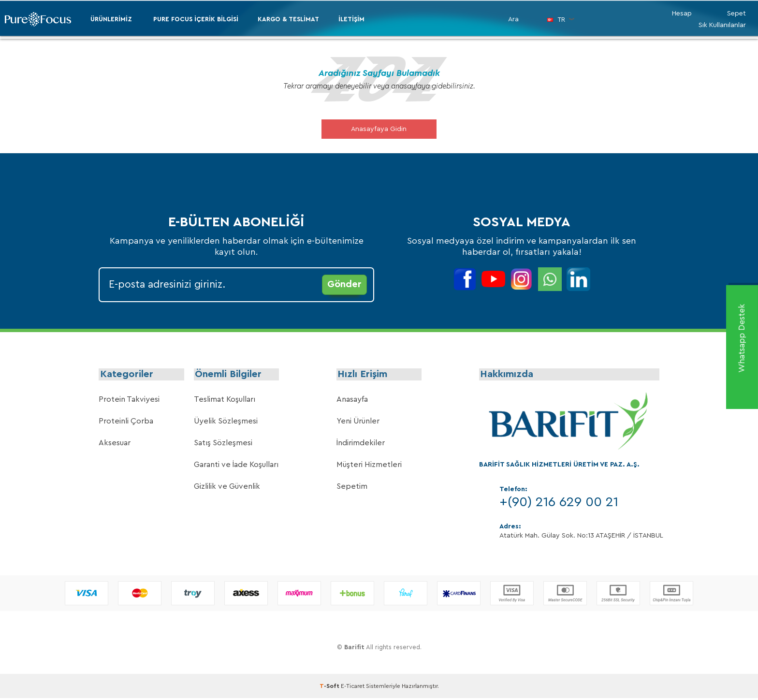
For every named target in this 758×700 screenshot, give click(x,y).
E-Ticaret (353, 688)
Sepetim (352, 488)
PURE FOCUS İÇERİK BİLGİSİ (196, 19)
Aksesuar (115, 445)
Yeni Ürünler (358, 423)
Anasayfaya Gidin (379, 129)
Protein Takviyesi (129, 401)
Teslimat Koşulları (225, 401)
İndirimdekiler (361, 445)
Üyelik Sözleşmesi (226, 423)
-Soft (330, 688)
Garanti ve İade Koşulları (236, 467)
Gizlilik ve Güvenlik (227, 488)
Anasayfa (352, 401)
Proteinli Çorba (126, 423)
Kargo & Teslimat (288, 19)
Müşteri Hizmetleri (369, 467)
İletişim (351, 19)
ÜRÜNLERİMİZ (111, 19)
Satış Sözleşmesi (223, 445)
